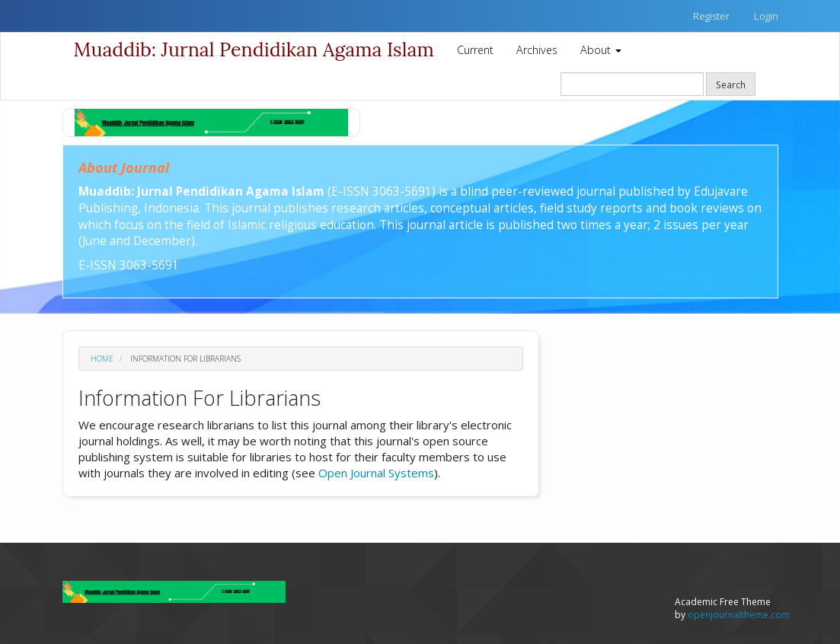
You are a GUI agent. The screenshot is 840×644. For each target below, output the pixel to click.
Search (731, 84)
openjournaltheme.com (739, 615)
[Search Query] (632, 84)
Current (475, 50)
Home (102, 359)
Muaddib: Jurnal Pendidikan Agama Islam (254, 49)
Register (711, 16)
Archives (537, 50)
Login (766, 16)
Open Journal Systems (376, 473)
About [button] (601, 50)
